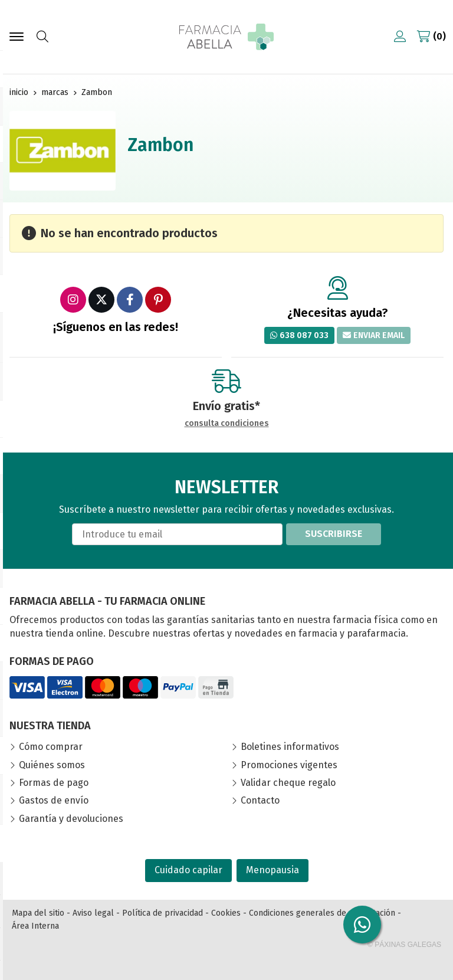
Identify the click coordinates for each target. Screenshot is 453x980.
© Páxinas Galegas (404, 945)
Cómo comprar (51, 747)
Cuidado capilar (188, 870)
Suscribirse (334, 534)
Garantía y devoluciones (71, 819)
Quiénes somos (52, 765)
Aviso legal (93, 913)
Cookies (226, 913)
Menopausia (273, 870)
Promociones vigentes (289, 765)
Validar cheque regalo (288, 783)
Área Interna (35, 926)
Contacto (260, 800)
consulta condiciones (227, 424)
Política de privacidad (163, 913)
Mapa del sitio (38, 913)
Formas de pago (54, 783)
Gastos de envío (54, 800)
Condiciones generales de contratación (322, 913)
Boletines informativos (290, 747)
